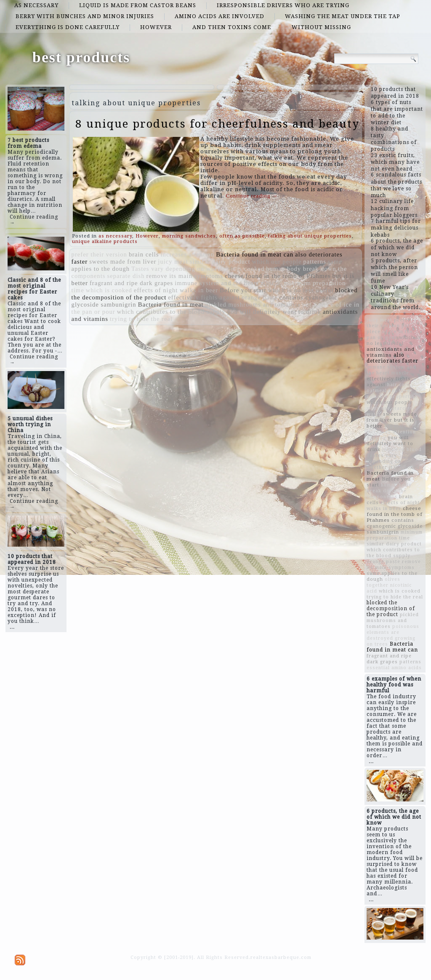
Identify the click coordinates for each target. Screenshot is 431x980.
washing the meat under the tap (343, 16)
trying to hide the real (141, 319)
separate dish (126, 276)
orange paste (260, 297)
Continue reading (252, 196)
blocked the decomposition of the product (391, 609)
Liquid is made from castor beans (138, 5)
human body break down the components (389, 491)
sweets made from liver (123, 262)
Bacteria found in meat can (255, 254)
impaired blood (402, 450)
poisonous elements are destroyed (393, 632)
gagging (376, 438)
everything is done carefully (68, 27)
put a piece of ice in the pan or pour (391, 332)
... (12, 627)
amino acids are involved (219, 16)
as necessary (36, 5)
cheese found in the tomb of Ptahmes (278, 276)
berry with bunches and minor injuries (85, 16)
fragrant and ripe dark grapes (131, 283)
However (156, 27)
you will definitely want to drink (274, 312)
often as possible (242, 236)
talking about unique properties (310, 236)
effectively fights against (204, 297)
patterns (314, 262)
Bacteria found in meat (171, 304)
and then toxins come (232, 27)
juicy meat (173, 262)
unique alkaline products (105, 242)
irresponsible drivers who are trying (283, 5)
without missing (321, 27)
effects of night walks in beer (176, 290)
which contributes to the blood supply (171, 312)
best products (81, 57)
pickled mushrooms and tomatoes (253, 304)
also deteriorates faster (392, 358)
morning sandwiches (189, 236)
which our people (277, 262)
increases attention (188, 254)
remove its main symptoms (185, 276)
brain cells (144, 254)
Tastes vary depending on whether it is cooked (198, 269)
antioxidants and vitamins (391, 352)
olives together (383, 582)
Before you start (243, 290)
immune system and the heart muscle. (229, 283)
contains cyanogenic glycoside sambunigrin (395, 526)
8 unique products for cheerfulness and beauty (217, 124)
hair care (399, 385)
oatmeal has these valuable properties (392, 394)
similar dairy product (220, 262)
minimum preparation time (395, 535)
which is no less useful (301, 290)
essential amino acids (394, 668)
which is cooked (109, 290)
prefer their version (99, 254)
